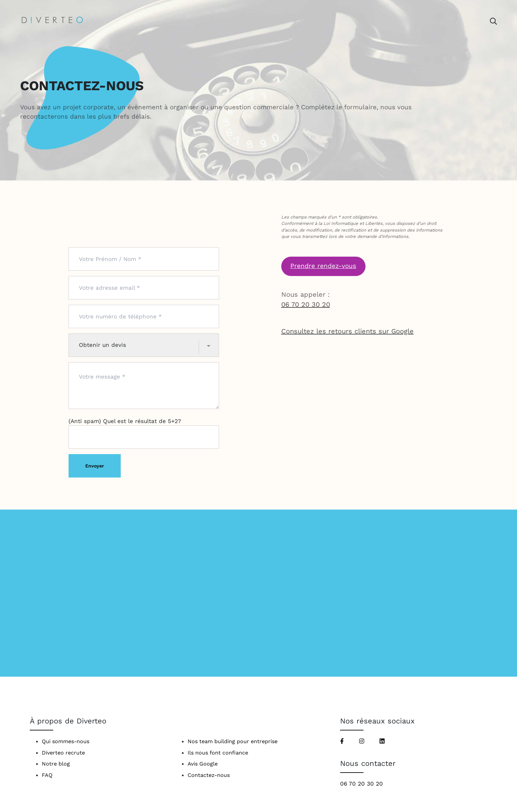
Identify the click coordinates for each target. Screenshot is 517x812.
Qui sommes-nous (66, 741)
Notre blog (56, 764)
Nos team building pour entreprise (233, 741)
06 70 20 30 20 (306, 304)
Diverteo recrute (63, 753)
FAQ (47, 775)
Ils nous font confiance (218, 753)
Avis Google (203, 764)
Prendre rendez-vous (323, 266)
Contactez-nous (209, 775)
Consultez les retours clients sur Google (347, 331)
